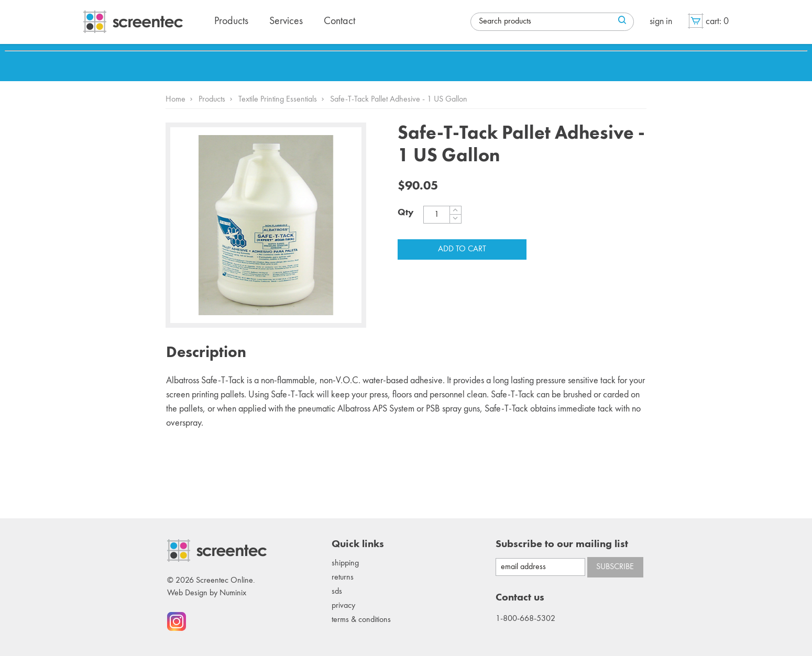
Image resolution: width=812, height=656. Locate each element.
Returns (343, 577)
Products (212, 99)
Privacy (343, 606)
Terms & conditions (361, 620)
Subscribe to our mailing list (562, 544)
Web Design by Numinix (207, 593)
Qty (406, 213)
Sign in (661, 21)
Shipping (345, 563)
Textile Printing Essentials (278, 99)
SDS (337, 592)
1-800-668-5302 (525, 619)
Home (175, 99)
